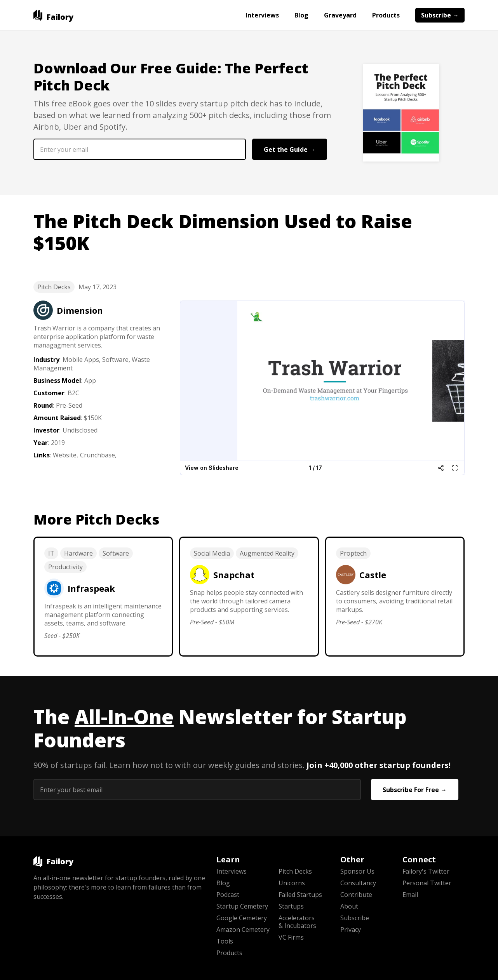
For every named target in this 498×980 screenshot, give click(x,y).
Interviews (262, 15)
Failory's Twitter (426, 871)
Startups (291, 906)
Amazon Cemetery (243, 930)
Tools (225, 941)
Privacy (351, 930)
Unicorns (292, 883)
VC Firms (291, 937)
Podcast (228, 895)
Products (386, 15)
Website (65, 455)
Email (410, 895)
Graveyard (340, 15)
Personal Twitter (427, 883)
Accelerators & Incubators (297, 922)
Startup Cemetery (242, 906)
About (349, 906)
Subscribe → (440, 15)
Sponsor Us (357, 871)
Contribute (356, 895)
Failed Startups (300, 895)
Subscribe (355, 918)
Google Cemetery (242, 918)
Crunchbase (98, 455)
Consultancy (358, 883)
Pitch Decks (54, 287)
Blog (301, 15)
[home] (53, 15)
